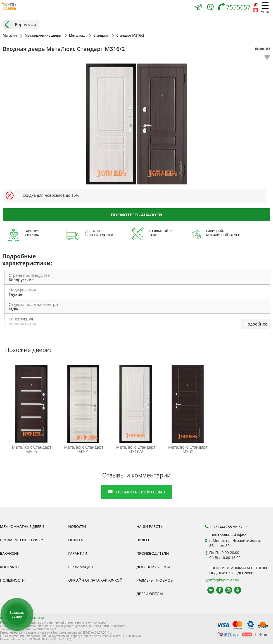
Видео (143, 540)
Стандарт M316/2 (136, 449)
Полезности (12, 580)
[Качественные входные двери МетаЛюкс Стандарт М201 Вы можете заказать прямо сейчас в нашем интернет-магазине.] (84, 403)
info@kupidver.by (224, 580)
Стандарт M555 (32, 449)
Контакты (10, 567)
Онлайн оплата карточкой (95, 580)
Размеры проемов (155, 580)
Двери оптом (150, 594)
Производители (153, 553)
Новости (77, 526)
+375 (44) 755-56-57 (229, 527)
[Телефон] (236, 8)
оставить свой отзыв (136, 492)
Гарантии (78, 553)
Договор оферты (153, 567)
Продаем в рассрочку (22, 540)
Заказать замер (17, 615)
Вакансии (10, 553)
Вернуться (19, 24)
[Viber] (210, 8)
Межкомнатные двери (22, 526)
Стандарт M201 (84, 449)
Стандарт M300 (188, 449)
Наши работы (150, 526)
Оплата (75, 540)
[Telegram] (198, 8)
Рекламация (80, 567)
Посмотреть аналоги (136, 214)
